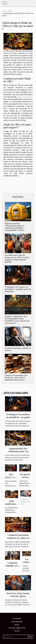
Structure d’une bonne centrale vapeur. (18, 595)
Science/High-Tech (17, 628)
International (17, 622)
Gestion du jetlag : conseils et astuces (18, 349)
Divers (10, 11)
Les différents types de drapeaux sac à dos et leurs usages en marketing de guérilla (17, 259)
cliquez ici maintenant (25, 97)
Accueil (4, 11)
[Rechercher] (16, 637)
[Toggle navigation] (5, 3)
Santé (17, 625)
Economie (17, 618)
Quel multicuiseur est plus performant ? (12, 505)
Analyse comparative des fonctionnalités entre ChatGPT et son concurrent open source (17, 320)
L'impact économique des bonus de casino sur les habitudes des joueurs (16, 378)
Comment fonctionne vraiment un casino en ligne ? (18, 538)
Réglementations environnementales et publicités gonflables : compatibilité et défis (15, 227)
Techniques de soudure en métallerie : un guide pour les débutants (18, 289)
